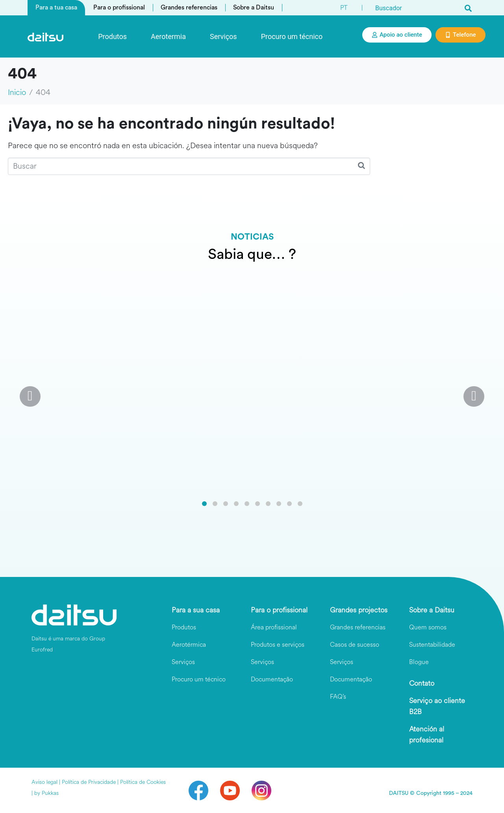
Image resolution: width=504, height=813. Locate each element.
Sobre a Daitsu (254, 7)
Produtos (112, 36)
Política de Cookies (143, 782)
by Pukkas (46, 793)
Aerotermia (168, 36)
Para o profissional (119, 7)
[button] (204, 504)
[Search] (468, 8)
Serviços (223, 36)
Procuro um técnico (292, 36)
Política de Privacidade (89, 782)
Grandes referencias (189, 7)
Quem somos (428, 627)
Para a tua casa (56, 7)
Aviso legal (44, 782)
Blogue (419, 662)
